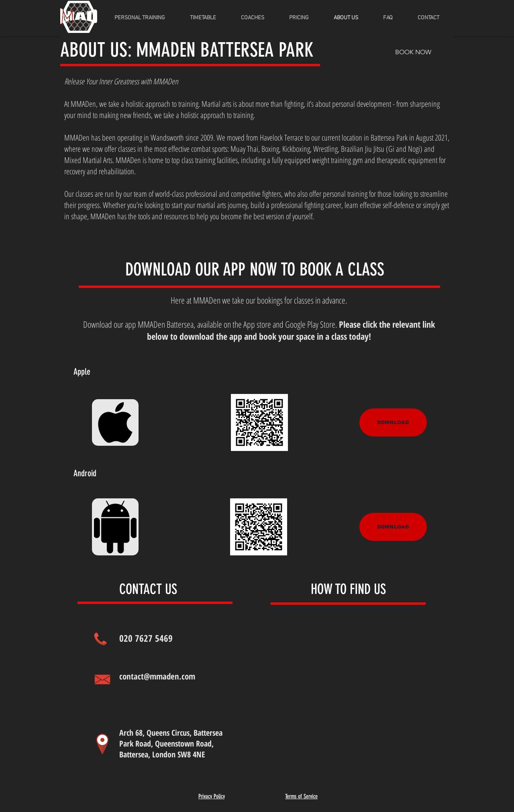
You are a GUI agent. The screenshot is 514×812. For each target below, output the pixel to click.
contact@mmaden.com (157, 676)
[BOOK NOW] (413, 52)
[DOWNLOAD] (393, 422)
